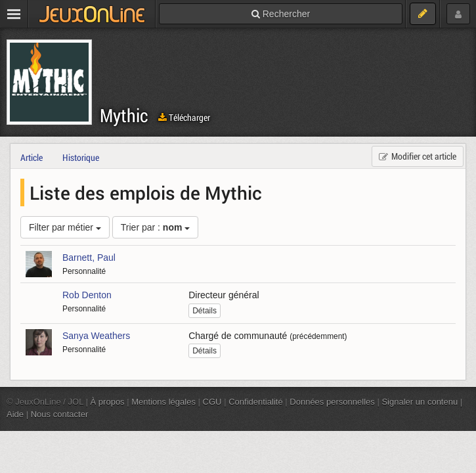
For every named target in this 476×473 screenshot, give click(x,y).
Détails (205, 311)
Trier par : (156, 227)
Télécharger (184, 117)
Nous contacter (60, 414)
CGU (212, 402)
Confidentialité (256, 402)
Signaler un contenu (420, 402)
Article (32, 157)
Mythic (124, 115)
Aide (15, 414)
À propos (108, 402)
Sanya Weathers (96, 336)
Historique (81, 157)
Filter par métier (65, 227)
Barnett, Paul (89, 258)
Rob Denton (87, 295)
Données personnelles (332, 402)
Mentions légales (163, 402)
